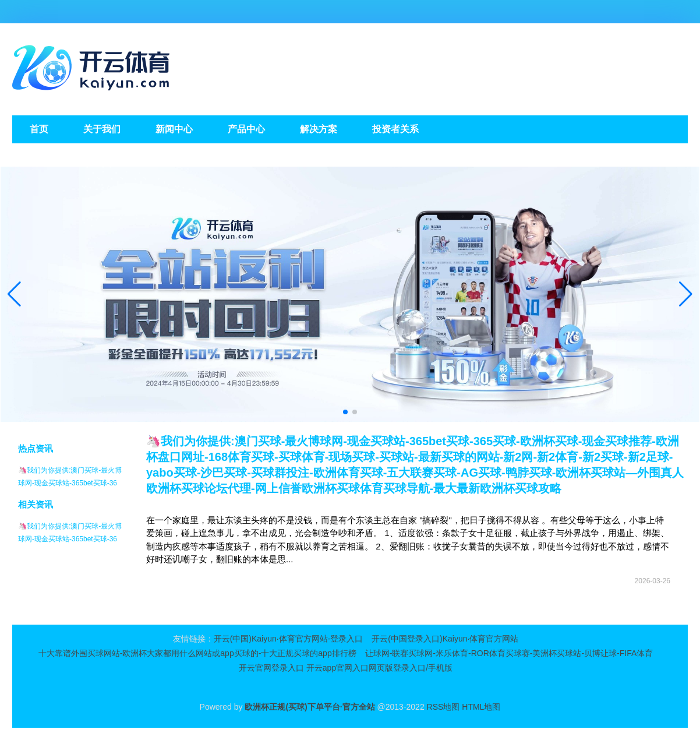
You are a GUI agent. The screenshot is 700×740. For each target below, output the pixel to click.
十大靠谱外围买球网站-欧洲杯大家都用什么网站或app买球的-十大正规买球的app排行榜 (197, 653)
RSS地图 (443, 707)
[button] (686, 294)
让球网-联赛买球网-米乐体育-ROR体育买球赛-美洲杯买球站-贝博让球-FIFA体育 (509, 653)
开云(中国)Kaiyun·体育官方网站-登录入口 (289, 639)
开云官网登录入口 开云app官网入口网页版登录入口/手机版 (346, 668)
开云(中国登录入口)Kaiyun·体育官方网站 (445, 639)
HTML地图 (481, 707)
